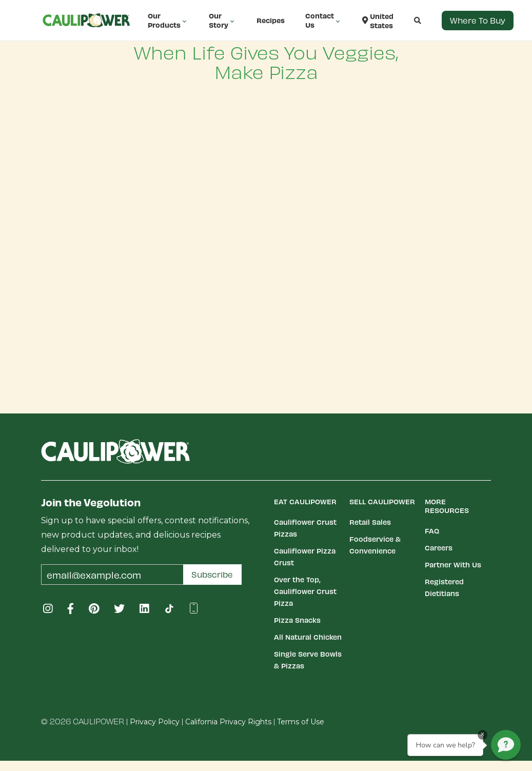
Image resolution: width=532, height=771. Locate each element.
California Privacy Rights (228, 722)
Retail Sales (370, 522)
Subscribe (212, 574)
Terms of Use (301, 722)
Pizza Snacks (297, 620)
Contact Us (323, 20)
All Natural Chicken (308, 637)
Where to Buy (478, 20)
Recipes (271, 20)
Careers (439, 548)
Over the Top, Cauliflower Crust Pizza (305, 591)
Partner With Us (453, 565)
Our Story (222, 20)
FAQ (432, 531)
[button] (407, 21)
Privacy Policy (155, 722)
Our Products (168, 20)
